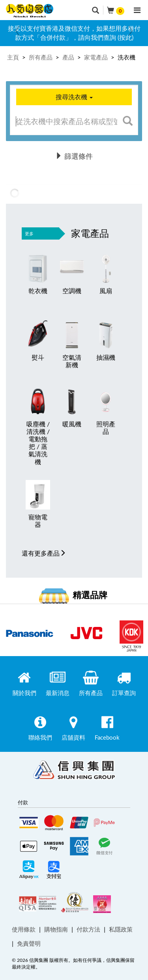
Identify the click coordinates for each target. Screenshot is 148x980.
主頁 (13, 57)
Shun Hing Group (74, 772)
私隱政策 (121, 929)
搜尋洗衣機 (74, 97)
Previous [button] (17, 31)
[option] (74, 33)
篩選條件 (74, 156)
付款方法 (88, 929)
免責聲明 (29, 943)
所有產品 (41, 57)
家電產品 (96, 57)
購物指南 (56, 929)
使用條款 (24, 929)
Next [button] (131, 31)
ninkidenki (30, 11)
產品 (68, 57)
